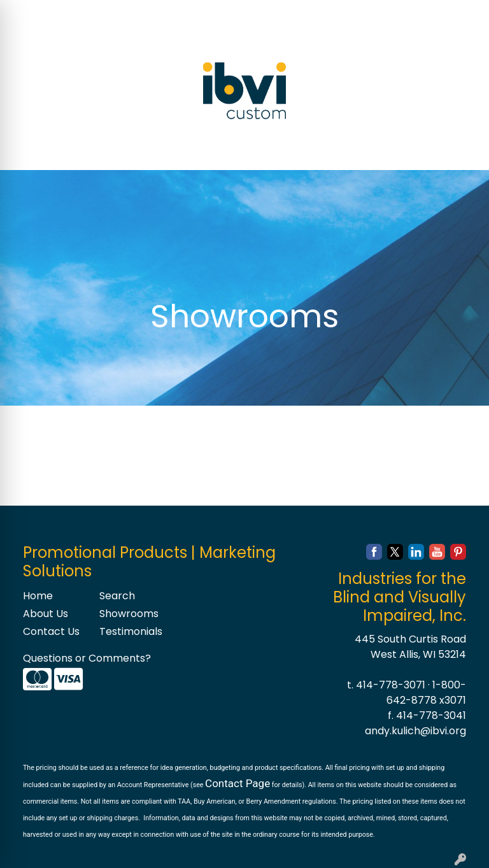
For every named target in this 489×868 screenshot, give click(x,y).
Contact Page (237, 783)
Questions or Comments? (87, 658)
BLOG (100, 42)
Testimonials (130, 631)
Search (313, 14)
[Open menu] (464, 152)
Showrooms (129, 614)
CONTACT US (45, 42)
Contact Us (51, 631)
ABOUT (68, 14)
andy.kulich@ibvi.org (415, 731)
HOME (27, 14)
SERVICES (139, 14)
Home (38, 596)
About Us (46, 614)
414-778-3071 (391, 685)
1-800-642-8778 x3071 (426, 693)
